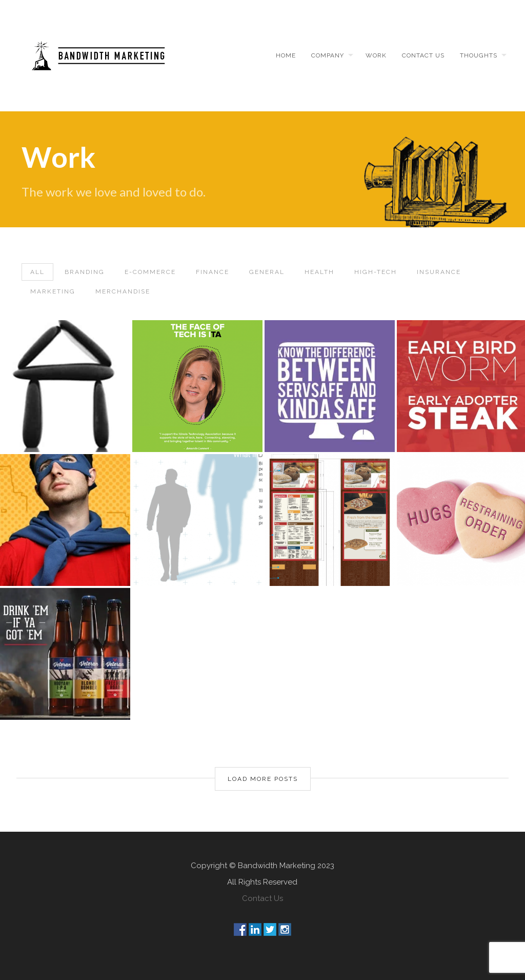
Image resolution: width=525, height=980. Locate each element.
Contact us (423, 55)
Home (286, 55)
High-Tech (376, 272)
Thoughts (479, 55)
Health (319, 272)
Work (376, 55)
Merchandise (123, 291)
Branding (85, 272)
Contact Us (262, 898)
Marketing (53, 291)
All (37, 272)
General (267, 272)
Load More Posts (263, 779)
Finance (213, 272)
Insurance (439, 272)
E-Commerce (150, 272)
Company (328, 55)
